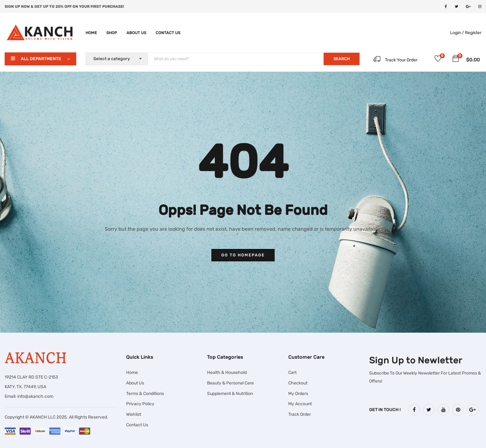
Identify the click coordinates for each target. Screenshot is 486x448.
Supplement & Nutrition (230, 394)
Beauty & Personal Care (230, 383)
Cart (292, 373)
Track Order (300, 414)
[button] (456, 60)
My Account (300, 404)
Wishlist (134, 414)
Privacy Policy (140, 404)
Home (91, 33)
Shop (112, 33)
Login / (457, 33)
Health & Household (227, 373)
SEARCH (342, 59)
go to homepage (243, 255)
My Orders (298, 394)
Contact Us (168, 33)
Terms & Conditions (145, 394)
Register (473, 33)
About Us (136, 33)
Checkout (298, 383)
